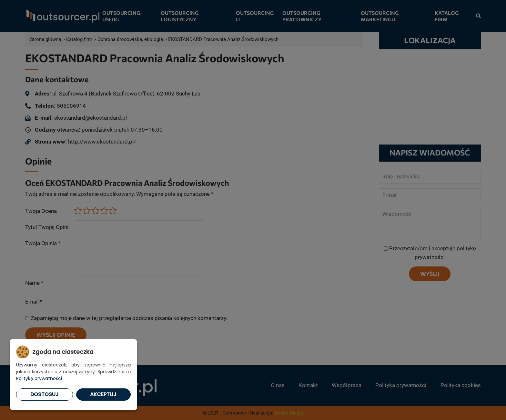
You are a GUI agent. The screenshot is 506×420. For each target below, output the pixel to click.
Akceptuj (103, 394)
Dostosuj (45, 394)
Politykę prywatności (39, 378)
